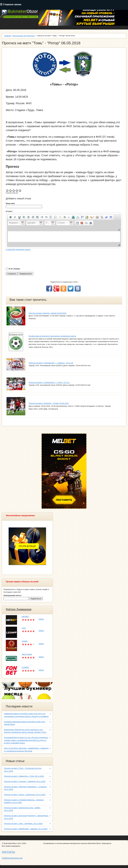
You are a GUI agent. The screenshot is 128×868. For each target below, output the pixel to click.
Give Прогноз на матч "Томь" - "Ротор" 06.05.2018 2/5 (11, 190)
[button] (10, 217)
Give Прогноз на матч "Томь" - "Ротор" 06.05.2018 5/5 (20, 190)
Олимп (25, 641)
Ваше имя (10, 203)
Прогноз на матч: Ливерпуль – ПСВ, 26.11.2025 (24, 776)
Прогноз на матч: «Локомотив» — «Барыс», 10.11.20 (51, 363)
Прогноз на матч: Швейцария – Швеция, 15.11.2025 (26, 829)
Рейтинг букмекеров (19, 609)
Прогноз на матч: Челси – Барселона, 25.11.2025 (25, 794)
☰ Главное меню (11, 4)
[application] (64, 230)
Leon (24, 628)
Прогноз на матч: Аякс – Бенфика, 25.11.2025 (23, 823)
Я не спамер (14, 269)
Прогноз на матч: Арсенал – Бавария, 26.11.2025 (25, 781)
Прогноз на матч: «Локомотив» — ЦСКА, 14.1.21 (49, 382)
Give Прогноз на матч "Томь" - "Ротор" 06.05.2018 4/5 (17, 190)
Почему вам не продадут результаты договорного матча (52, 336)
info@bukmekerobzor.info (12, 858)
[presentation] (34, 258)
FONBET (25, 667)
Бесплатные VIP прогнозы (24, 36)
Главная (7, 36)
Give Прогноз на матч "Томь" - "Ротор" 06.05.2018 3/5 (14, 190)
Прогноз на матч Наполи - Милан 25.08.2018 (47, 313)
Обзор (41, 619)
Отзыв (9, 211)
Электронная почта (13, 595)
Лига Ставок (27, 654)
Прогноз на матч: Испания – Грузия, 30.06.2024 (49, 403)
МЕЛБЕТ (25, 616)
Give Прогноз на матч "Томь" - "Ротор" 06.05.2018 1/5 (7, 190)
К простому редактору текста (18, 249)
